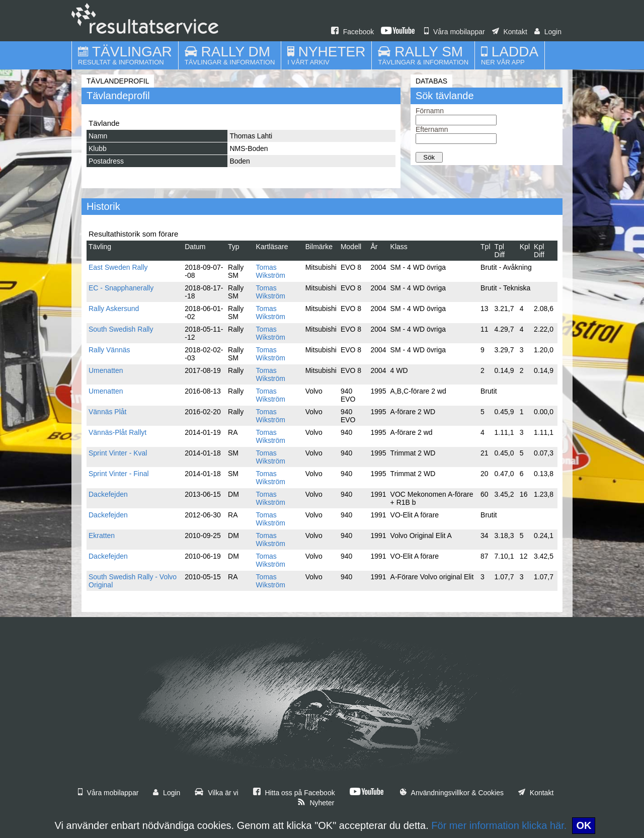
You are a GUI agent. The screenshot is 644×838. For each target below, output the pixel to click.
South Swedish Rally (121, 329)
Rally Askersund (114, 309)
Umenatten (106, 370)
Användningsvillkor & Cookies (452, 793)
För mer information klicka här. (499, 825)
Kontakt (510, 32)
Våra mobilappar (455, 32)
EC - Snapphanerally (121, 288)
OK (584, 825)
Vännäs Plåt (108, 412)
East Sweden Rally (118, 267)
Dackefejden (108, 494)
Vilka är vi (216, 793)
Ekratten (102, 536)
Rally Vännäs (109, 350)
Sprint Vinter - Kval (118, 453)
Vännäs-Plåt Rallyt (117, 432)
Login (548, 32)
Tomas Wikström (271, 271)
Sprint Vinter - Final (119, 474)
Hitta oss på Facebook (294, 793)
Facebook (352, 32)
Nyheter (316, 803)
